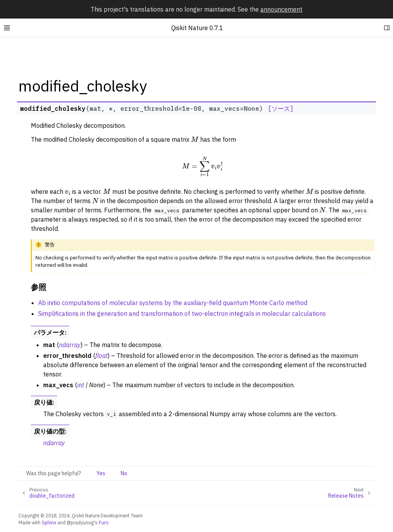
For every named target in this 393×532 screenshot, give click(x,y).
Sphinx (49, 522)
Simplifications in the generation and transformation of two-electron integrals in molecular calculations (182, 313)
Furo (104, 522)
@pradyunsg (80, 522)
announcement (281, 9)
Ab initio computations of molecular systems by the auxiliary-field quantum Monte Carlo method (173, 303)
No (124, 473)
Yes (101, 473)
